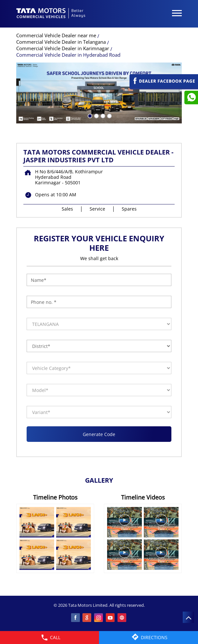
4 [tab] (109, 115)
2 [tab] (96, 115)
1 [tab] (89, 115)
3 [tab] (102, 115)
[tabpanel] (99, 93)
